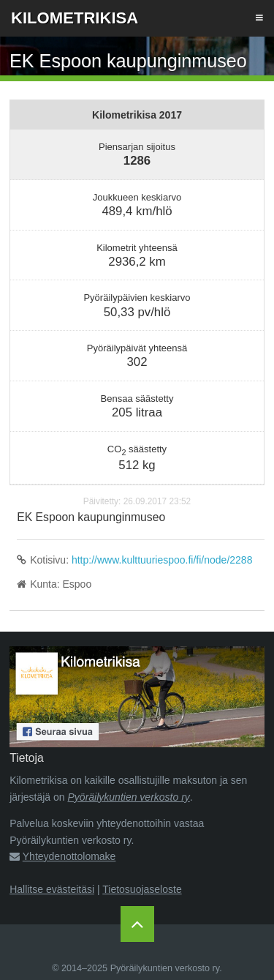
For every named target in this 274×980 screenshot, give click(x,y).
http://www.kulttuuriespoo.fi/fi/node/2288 (162, 560)
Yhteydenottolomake (69, 856)
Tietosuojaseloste (142, 889)
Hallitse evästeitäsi (52, 889)
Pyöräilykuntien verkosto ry (129, 797)
